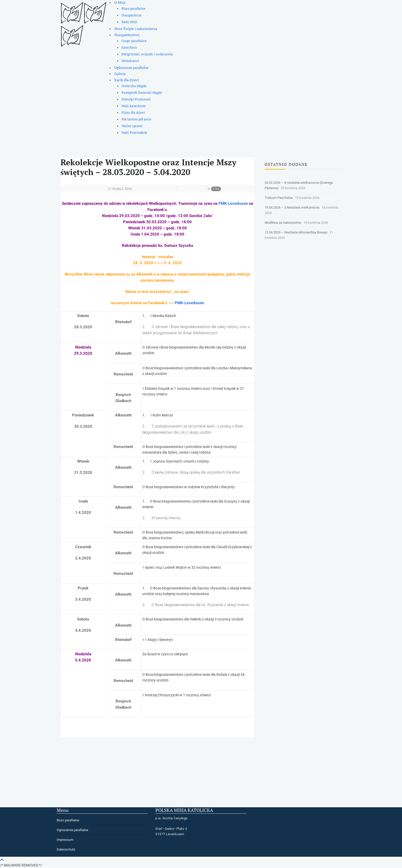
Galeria (120, 74)
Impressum (65, 840)
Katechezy (129, 48)
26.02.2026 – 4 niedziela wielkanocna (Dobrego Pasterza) (299, 185)
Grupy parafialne (134, 41)
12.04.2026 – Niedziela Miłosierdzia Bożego (296, 232)
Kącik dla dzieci (127, 80)
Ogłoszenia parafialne (131, 68)
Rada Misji (129, 22)
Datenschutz (66, 849)
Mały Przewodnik (134, 133)
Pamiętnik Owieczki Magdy (142, 93)
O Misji (120, 2)
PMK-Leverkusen (233, 203)
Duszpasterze (132, 15)
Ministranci (130, 61)
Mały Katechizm (134, 106)
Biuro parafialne (134, 9)
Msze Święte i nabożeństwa (136, 29)
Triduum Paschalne (279, 198)
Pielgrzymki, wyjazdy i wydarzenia (147, 54)
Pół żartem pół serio (136, 119)
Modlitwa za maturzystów (283, 223)
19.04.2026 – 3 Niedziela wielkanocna (292, 207)
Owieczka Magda (134, 86)
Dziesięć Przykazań (136, 99)
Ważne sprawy (132, 126)
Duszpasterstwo (127, 35)
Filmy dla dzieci (133, 113)
